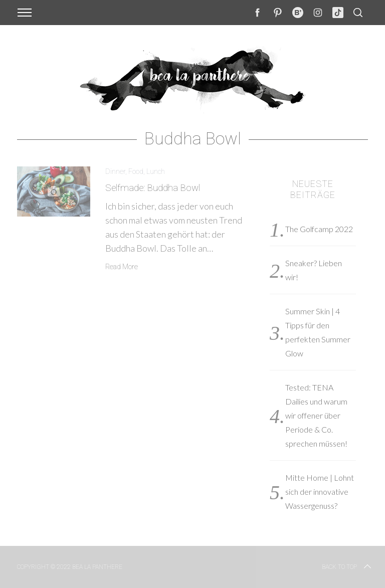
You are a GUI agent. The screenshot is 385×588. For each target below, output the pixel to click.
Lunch (156, 171)
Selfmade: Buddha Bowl (153, 188)
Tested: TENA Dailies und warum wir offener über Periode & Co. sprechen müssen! (316, 415)
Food (136, 171)
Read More (122, 267)
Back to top (347, 567)
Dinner (115, 171)
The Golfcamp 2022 (319, 229)
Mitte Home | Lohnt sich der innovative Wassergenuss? (320, 492)
